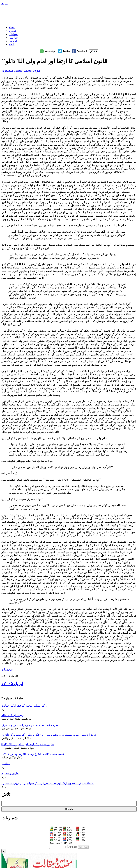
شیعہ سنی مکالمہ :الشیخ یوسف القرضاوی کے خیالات (33, 754)
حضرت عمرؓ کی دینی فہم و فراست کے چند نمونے (31, 725)
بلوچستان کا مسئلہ (13, 715)
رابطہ (12, 44)
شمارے (13, 31)
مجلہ (12, 27)
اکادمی (13, 41)
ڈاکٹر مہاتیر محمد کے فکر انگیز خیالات (24, 706)
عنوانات (13, 34)
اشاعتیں (13, 38)
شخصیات (7, 670)
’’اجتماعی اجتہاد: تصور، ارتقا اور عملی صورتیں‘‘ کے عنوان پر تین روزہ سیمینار (48, 783)
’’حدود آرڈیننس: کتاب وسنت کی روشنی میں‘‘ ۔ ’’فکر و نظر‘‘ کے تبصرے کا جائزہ (49, 735)
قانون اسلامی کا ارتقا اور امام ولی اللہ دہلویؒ (28, 744)
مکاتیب (6, 764)
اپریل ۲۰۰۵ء (12, 684)
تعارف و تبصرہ (10, 773)
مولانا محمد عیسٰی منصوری (21, 70)
